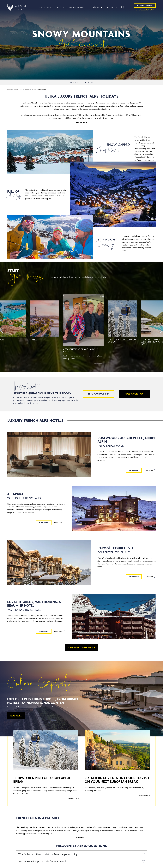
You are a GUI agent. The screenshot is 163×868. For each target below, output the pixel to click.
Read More (80, 122)
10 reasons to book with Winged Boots (80, 350)
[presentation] (2, 331)
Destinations (44, 7)
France (34, 89)
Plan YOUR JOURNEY (145, 5)
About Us (110, 7)
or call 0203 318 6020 (145, 10)
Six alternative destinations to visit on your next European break (117, 780)
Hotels (59, 7)
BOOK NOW (134, 470)
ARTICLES (88, 82)
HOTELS (74, 82)
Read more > (99, 364)
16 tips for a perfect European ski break (122, 341)
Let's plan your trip (99, 394)
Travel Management (76, 7)
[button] (50, 7)
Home (9, 89)
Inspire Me (95, 7)
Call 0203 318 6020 (134, 394)
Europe (27, 89)
